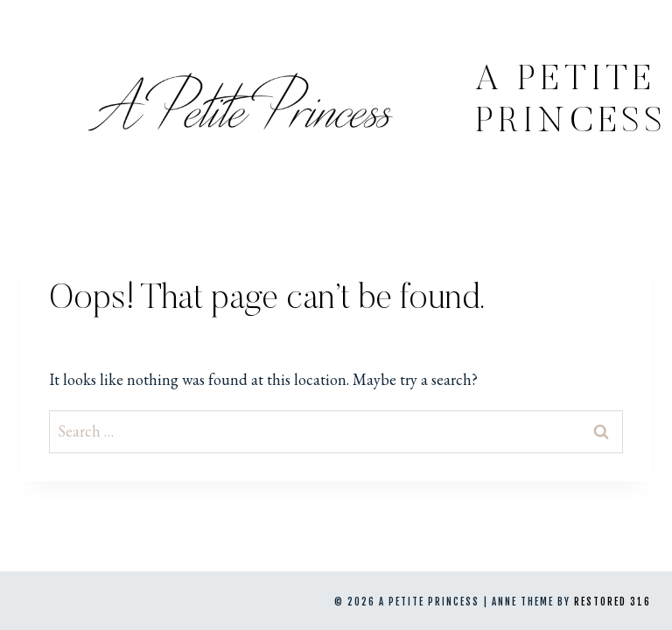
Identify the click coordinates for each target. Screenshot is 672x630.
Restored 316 (612, 602)
